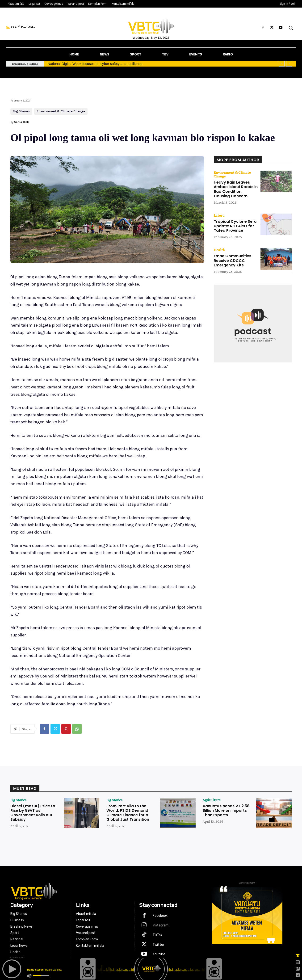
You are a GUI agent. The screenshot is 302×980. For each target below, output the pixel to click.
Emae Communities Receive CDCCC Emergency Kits (233, 260)
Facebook (160, 916)
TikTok (157, 935)
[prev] (282, 64)
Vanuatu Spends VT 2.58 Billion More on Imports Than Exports (226, 810)
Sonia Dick (21, 122)
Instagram (161, 925)
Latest (219, 215)
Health (219, 250)
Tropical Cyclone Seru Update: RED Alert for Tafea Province (235, 226)
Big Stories (21, 111)
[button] (291, 28)
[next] (289, 64)
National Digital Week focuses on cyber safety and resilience (95, 64)
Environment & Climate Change (61, 111)
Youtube (159, 954)
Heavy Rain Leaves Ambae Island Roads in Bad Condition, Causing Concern (236, 189)
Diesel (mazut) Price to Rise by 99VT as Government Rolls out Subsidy (33, 813)
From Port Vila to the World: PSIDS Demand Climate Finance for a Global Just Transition (128, 813)
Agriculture (212, 800)
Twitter (158, 945)
